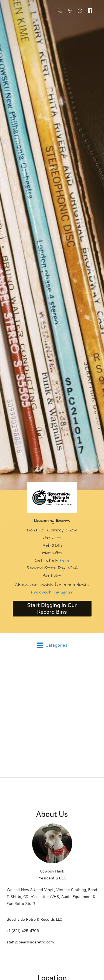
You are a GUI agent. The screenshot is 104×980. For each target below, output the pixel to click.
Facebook (41, 592)
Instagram (63, 592)
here (65, 560)
